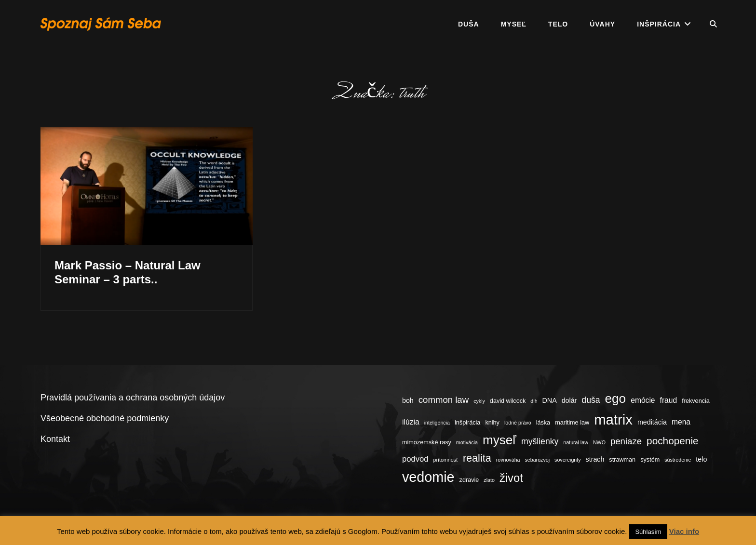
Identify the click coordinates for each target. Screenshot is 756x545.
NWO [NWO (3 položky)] (599, 442)
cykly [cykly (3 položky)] (479, 401)
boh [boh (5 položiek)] (408, 400)
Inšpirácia (659, 24)
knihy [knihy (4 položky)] (492, 423)
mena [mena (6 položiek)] (681, 422)
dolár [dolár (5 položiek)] (569, 400)
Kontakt (55, 439)
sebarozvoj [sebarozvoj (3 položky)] (538, 460)
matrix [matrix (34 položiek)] (613, 419)
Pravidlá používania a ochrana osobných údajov (133, 398)
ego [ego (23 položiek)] (616, 399)
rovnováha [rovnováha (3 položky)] (508, 460)
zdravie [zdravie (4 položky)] (469, 480)
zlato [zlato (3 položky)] (489, 480)
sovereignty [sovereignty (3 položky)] (568, 460)
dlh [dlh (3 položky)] (534, 401)
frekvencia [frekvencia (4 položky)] (696, 401)
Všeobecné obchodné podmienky (105, 418)
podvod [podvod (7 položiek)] (415, 459)
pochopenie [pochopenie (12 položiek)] (672, 441)
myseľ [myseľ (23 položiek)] (499, 440)
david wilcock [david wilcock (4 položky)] (508, 401)
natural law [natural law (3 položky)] (576, 442)
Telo (558, 24)
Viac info (684, 531)
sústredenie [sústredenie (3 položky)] (678, 460)
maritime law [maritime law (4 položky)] (572, 423)
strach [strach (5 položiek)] (595, 459)
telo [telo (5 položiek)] (701, 459)
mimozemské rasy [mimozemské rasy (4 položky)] (427, 442)
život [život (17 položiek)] (511, 478)
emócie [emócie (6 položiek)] (643, 400)
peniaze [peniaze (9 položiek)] (626, 441)
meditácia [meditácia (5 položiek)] (652, 422)
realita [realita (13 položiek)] (477, 458)
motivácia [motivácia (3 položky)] (467, 442)
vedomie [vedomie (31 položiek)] (428, 477)
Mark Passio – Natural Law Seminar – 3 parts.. (128, 272)
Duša (469, 24)
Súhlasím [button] (648, 532)
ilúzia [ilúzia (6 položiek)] (411, 422)
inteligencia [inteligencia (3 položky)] (437, 423)
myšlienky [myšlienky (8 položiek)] (540, 441)
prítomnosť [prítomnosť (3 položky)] (446, 460)
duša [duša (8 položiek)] (591, 400)
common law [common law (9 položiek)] (444, 400)
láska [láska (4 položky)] (543, 423)
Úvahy (602, 24)
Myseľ (514, 24)
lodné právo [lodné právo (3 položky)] (518, 423)
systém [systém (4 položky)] (650, 460)
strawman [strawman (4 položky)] (622, 460)
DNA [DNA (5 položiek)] (550, 400)
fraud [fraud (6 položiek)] (669, 400)
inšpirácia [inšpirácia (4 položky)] (467, 423)
